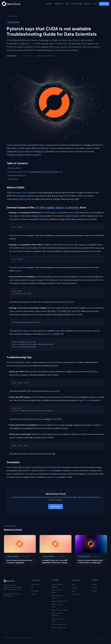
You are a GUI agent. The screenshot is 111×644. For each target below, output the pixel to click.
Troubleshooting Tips (17, 176)
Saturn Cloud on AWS (59, 610)
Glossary (75, 588)
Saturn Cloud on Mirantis (57, 586)
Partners (49, 4)
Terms (99, 639)
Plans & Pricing (76, 4)
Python (87, 400)
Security (95, 588)
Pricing (34, 594)
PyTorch (49, 471)
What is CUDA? (15, 168)
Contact (95, 591)
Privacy (105, 639)
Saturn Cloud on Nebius (57, 591)
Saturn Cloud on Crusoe (57, 597)
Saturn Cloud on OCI (59, 628)
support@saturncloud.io (12, 594)
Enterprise (87, 4)
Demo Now (104, 4)
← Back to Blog (12, 16)
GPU (27, 474)
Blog (73, 585)
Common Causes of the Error (36, 172)
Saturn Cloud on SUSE (59, 601)
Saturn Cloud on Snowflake (57, 614)
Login (95, 4)
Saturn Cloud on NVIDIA (57, 606)
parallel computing (22, 193)
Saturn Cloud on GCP (59, 624)
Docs (67, 4)
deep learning (53, 477)
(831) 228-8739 (9, 596)
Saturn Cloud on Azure (57, 620)
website (18, 271)
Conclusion (14, 179)
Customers (75, 594)
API (32, 588)
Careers (95, 585)
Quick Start (35, 585)
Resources (58, 4)
